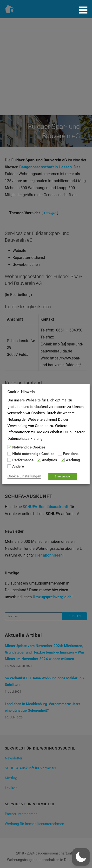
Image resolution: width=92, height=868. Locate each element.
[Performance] (9, 460)
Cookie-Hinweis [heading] (21, 392)
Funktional (71, 454)
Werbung (73, 460)
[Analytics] (39, 460)
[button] (85, 10)
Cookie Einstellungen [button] (24, 476)
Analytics (49, 460)
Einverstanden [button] (63, 477)
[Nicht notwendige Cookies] (9, 454)
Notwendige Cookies (29, 447)
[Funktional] (60, 454)
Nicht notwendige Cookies (33, 454)
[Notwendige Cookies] (9, 447)
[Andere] (9, 466)
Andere (18, 467)
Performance (23, 460)
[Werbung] (63, 460)
